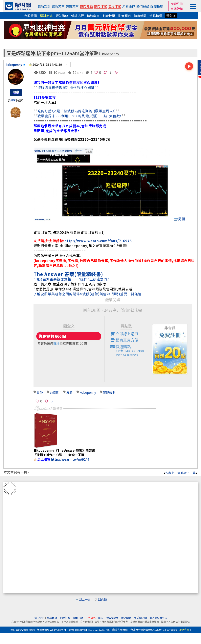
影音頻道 (124, 16)
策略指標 (156, 16)
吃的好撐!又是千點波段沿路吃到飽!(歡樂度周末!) (77, 111)
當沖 (40, 392)
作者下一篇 (189, 473)
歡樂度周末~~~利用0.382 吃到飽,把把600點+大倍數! (79, 116)
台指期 (55, 392)
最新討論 (44, 6)
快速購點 (129, 350)
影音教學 (109, 16)
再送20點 (177, 8)
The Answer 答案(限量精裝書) (68, 274)
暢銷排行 (78, 16)
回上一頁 (85, 599)
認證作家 (65, 618)
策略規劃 (109, 392)
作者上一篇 (172, 473)
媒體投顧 (157, 6)
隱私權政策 (112, 618)
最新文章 (58, 6)
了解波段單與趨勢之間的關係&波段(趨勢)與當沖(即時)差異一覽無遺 (88, 294)
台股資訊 (31, 16)
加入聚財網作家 (158, 618)
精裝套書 (93, 16)
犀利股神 (129, 6)
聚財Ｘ (171, 16)
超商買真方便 (124, 340)
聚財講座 (62, 16)
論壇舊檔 (52, 618)
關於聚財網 (140, 618)
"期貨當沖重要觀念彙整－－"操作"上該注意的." (72, 279)
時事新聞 (140, 16)
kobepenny (111, 54)
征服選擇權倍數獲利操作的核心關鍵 (66, 87)
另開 (180, 219)
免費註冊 (177, 4)
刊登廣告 (91, 618)
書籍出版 (78, 618)
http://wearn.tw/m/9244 (70, 459)
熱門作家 (100, 6)
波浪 (69, 392)
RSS (101, 618)
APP (13, 100)
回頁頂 (102, 599)
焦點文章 (72, 6)
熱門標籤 (86, 6)
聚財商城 (46, 16)
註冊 (56, 343)
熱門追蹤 (143, 6)
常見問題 (126, 618)
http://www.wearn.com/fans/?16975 (98, 241)
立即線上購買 (124, 334)
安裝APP (39, 618)
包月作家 (115, 6)
